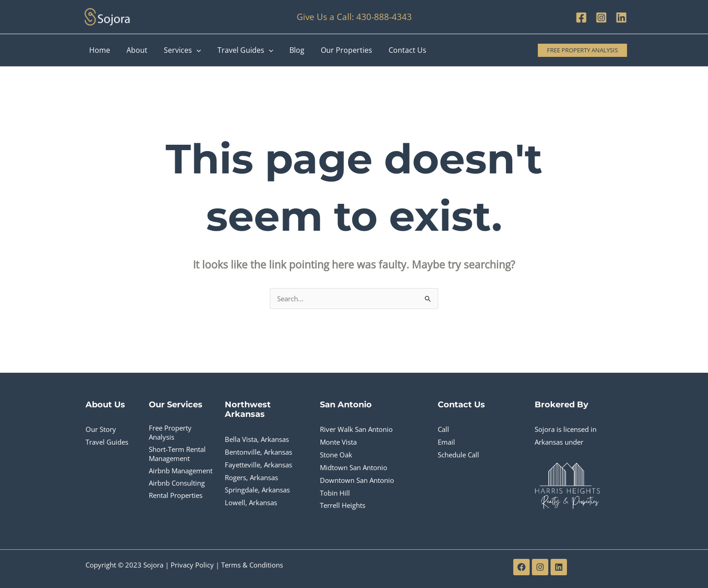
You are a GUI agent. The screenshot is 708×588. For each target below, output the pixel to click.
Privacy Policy (192, 565)
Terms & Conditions (252, 565)
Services (178, 50)
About (134, 50)
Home (99, 50)
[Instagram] (601, 18)
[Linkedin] (621, 18)
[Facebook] (581, 18)
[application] (192, 50)
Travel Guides (239, 50)
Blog (289, 50)
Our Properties (336, 50)
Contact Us (396, 50)
